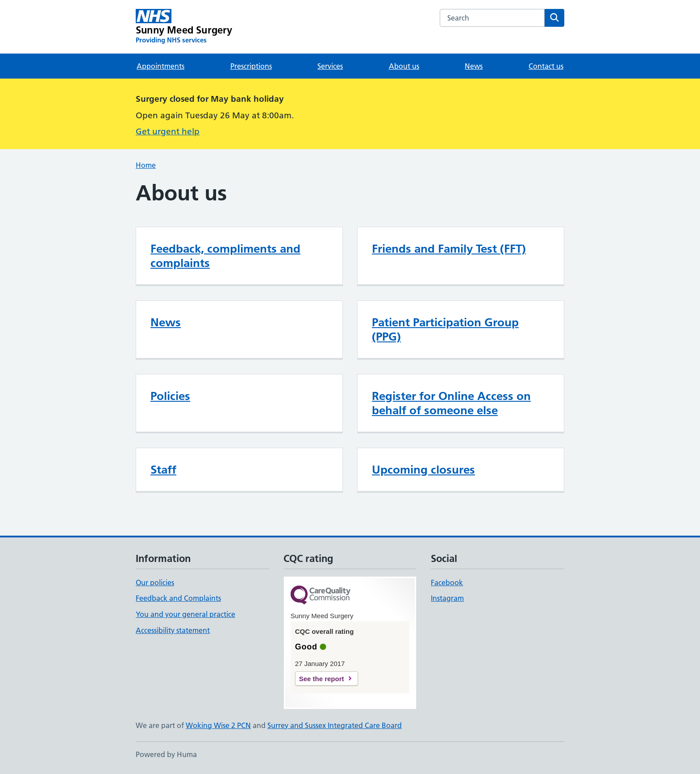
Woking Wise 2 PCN (218, 725)
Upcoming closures (423, 470)
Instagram (447, 598)
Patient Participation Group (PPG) (445, 329)
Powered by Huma (166, 754)
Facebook (447, 583)
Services (330, 66)
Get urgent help (168, 131)
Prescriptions (251, 66)
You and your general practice (185, 614)
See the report (322, 679)
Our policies (155, 583)
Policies (170, 396)
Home (146, 165)
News (474, 66)
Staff (163, 470)
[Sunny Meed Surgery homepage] (184, 27)
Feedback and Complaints (178, 598)
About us (404, 66)
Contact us (546, 66)
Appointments (160, 66)
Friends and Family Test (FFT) (449, 249)
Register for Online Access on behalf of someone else (451, 403)
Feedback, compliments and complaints (225, 256)
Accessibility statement (173, 630)
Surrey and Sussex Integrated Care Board (335, 725)
